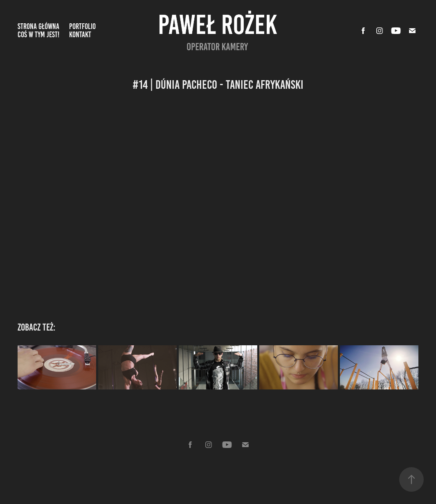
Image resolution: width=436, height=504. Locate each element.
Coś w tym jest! (38, 35)
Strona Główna (38, 26)
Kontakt (80, 35)
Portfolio (82, 26)
